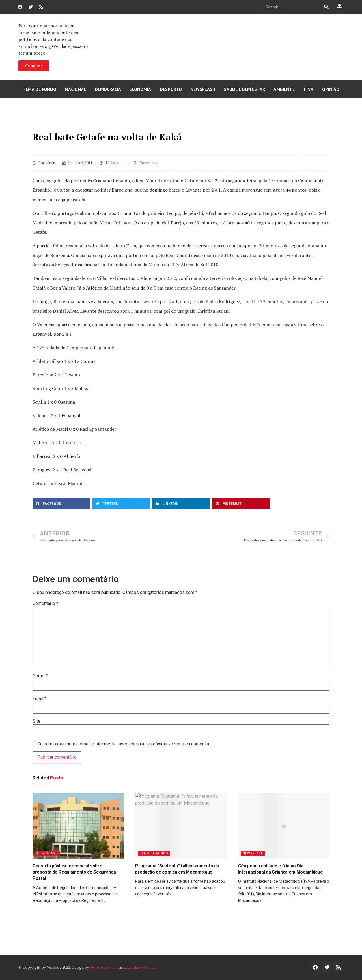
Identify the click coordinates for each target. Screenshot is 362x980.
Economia (140, 89)
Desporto (171, 89)
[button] (61, 504)
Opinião (331, 89)
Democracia (108, 89)
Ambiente (284, 89)
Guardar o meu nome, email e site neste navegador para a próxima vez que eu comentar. (124, 744)
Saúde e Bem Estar (244, 89)
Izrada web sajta (141, 967)
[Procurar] (327, 7)
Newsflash (203, 89)
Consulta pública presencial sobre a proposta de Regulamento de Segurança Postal (74, 872)
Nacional (76, 89)
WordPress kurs (104, 967)
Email (39, 699)
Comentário (45, 604)
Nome (40, 676)
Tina (308, 89)
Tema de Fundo (39, 89)
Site (36, 721)
